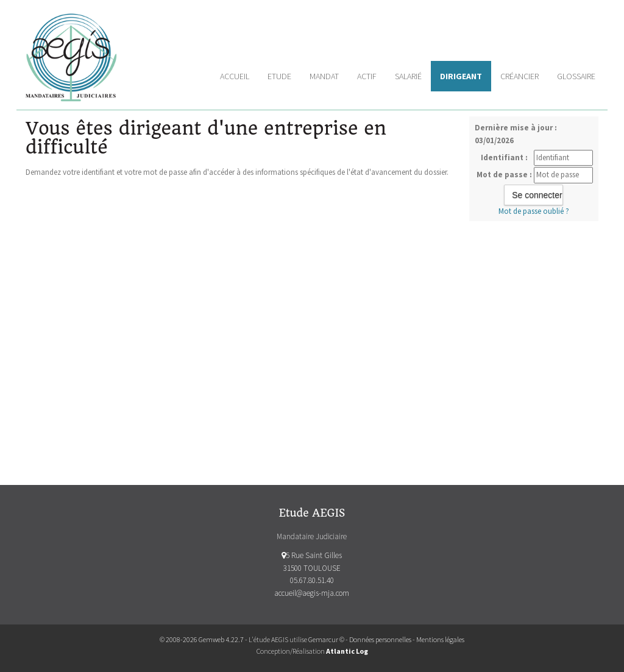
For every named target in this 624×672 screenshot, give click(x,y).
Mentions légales (440, 639)
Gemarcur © (326, 639)
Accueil (235, 76)
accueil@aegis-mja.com (312, 593)
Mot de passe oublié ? (534, 211)
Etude (279, 76)
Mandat (324, 76)
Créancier (519, 76)
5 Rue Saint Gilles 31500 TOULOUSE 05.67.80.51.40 (312, 568)
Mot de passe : (504, 175)
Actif (367, 76)
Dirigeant (461, 76)
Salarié (408, 76)
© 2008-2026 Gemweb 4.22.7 (202, 639)
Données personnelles (380, 639)
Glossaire (576, 76)
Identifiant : (504, 157)
